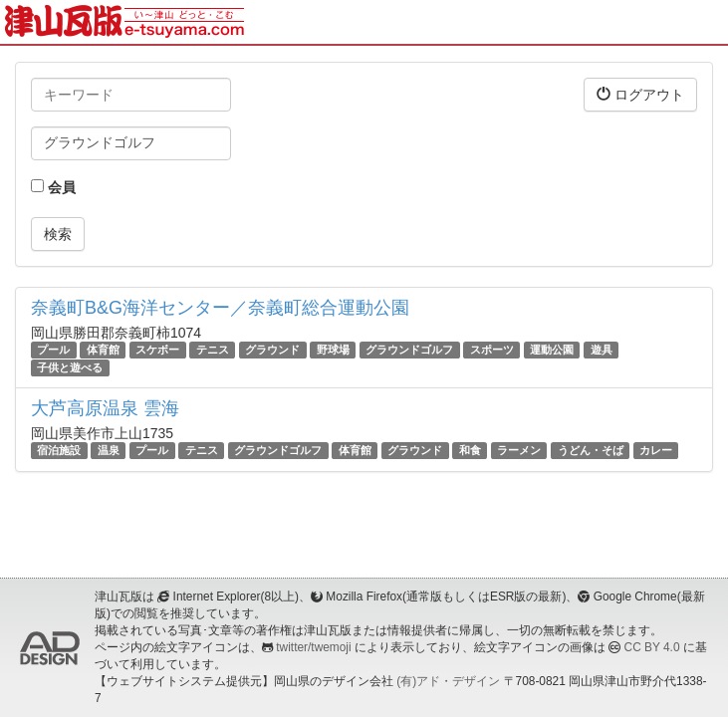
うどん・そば (591, 450)
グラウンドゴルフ (409, 350)
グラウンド (272, 350)
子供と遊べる (70, 367)
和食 (470, 450)
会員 (53, 187)
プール (53, 350)
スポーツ (492, 350)
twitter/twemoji (313, 647)
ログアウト (640, 94)
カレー (656, 450)
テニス (213, 350)
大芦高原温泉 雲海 (105, 408)
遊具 (602, 350)
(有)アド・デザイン (448, 681)
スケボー (157, 350)
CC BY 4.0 (652, 647)
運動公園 (552, 350)
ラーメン (519, 450)
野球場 (333, 350)
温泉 (109, 450)
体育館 (103, 350)
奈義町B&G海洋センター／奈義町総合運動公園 (220, 308)
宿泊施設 (59, 450)
